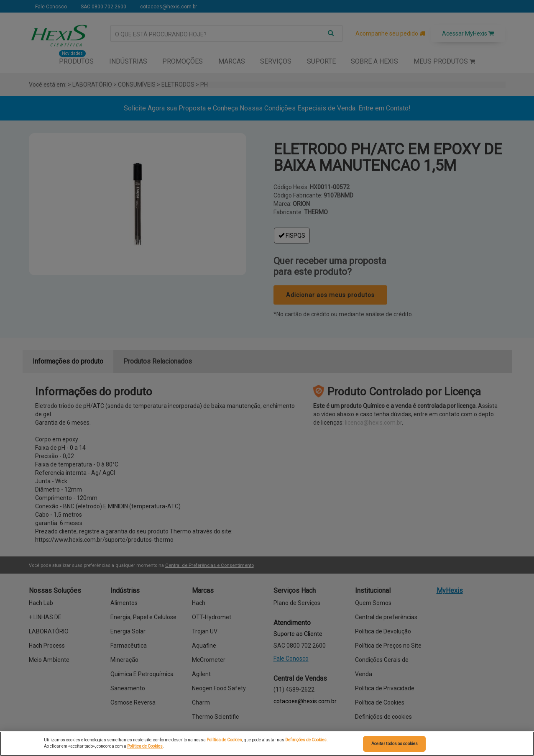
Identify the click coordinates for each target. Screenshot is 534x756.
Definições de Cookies (306, 740)
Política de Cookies (224, 740)
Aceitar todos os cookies (395, 744)
